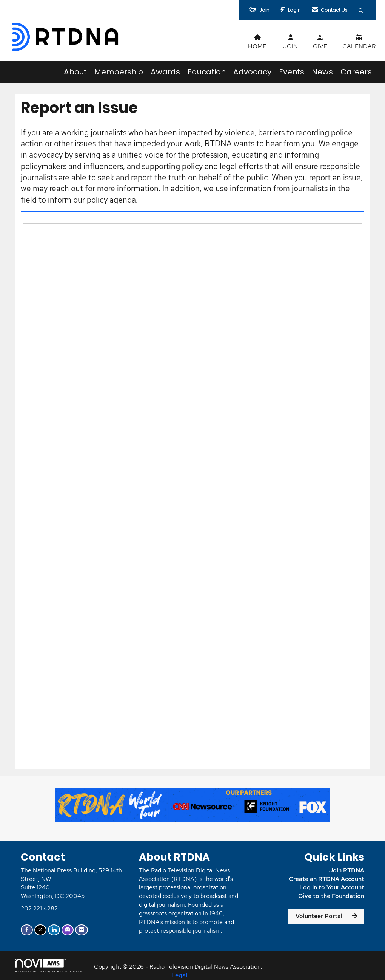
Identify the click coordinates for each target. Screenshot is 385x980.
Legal (179, 975)
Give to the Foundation (331, 896)
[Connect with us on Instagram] (68, 930)
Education (207, 72)
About (75, 72)
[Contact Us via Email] (82, 930)
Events (292, 72)
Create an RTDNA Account (326, 879)
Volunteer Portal (319, 916)
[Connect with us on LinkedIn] (54, 930)
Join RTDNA (347, 870)
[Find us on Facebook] (27, 930)
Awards (165, 72)
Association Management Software (49, 966)
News (322, 72)
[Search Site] (362, 10)
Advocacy (252, 72)
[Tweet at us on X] (40, 930)
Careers (356, 72)
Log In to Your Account (332, 887)
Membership (119, 72)
